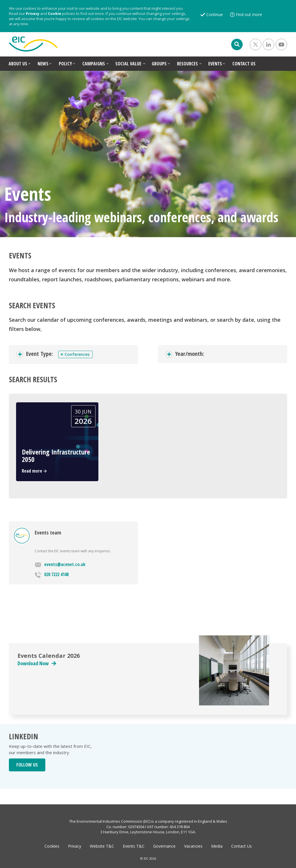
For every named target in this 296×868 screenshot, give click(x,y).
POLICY (65, 64)
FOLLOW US (27, 765)
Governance (164, 846)
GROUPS (159, 64)
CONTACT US (244, 64)
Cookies (52, 846)
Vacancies (193, 846)
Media (217, 846)
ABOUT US (18, 64)
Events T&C (134, 846)
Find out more (249, 14)
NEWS (43, 64)
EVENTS (215, 64)
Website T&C (102, 846)
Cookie (54, 13)
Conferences (75, 354)
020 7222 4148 (52, 575)
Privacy (33, 13)
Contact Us (242, 846)
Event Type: (40, 354)
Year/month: (190, 354)
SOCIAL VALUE (128, 64)
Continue (215, 14)
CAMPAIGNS (94, 64)
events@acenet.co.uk (60, 564)
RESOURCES (187, 64)
